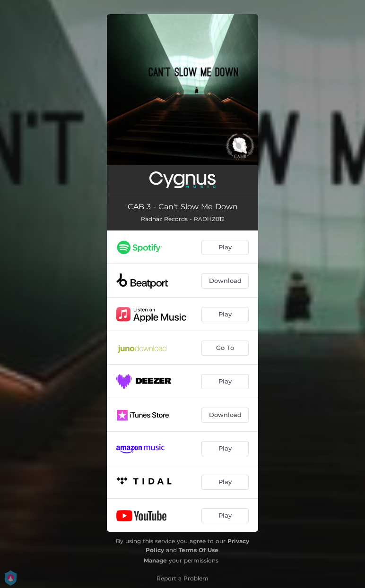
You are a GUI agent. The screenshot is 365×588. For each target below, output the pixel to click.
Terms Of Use (199, 550)
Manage (155, 560)
